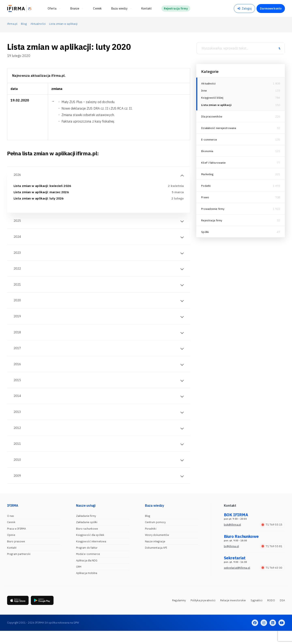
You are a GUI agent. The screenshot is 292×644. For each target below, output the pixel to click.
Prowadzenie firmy (213, 210)
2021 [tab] (18, 289)
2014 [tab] (18, 405)
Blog (148, 529)
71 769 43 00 (272, 581)
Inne (204, 91)
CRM (79, 580)
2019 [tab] (18, 322)
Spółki (205, 233)
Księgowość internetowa (91, 554)
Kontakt (12, 560)
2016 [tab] (18, 372)
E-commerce (209, 141)
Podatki (206, 187)
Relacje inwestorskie (233, 613)
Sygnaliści (257, 613)
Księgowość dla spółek (90, 548)
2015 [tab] (18, 388)
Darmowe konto (271, 9)
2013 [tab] (18, 422)
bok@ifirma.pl (232, 538)
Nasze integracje (155, 554)
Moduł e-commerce (88, 567)
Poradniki (151, 541)
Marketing (208, 175)
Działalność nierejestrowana (219, 129)
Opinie (11, 548)
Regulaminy (179, 613)
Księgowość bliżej (213, 98)
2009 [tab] (18, 488)
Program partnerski (19, 567)
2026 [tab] (18, 175)
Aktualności (209, 83)
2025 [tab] (18, 222)
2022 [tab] (18, 272)
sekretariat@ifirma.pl (237, 581)
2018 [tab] (18, 339)
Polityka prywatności (203, 613)
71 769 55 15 (272, 538)
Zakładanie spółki (87, 535)
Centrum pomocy (155, 535)
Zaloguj (244, 9)
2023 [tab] (18, 256)
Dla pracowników (212, 117)
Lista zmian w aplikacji (217, 106)
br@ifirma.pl (231, 559)
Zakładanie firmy (86, 529)
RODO (271, 613)
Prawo (205, 198)
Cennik (11, 535)
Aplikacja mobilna (87, 586)
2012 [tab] (18, 438)
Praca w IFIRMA (17, 541)
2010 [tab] (18, 471)
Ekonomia (207, 152)
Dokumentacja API (156, 560)
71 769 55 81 (272, 559)
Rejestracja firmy (212, 221)
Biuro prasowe (16, 554)
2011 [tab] (18, 455)
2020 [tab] (18, 305)
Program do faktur (87, 560)
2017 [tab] (18, 355)
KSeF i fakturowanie (214, 164)
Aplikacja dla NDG (87, 573)
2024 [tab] (18, 239)
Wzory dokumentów (157, 548)
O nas (11, 529)
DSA (282, 613)
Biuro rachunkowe (87, 541)
